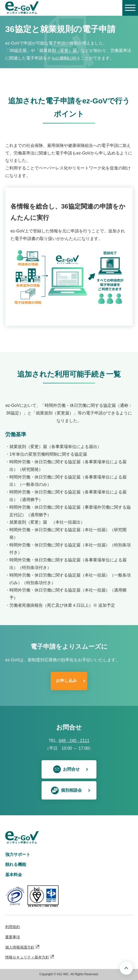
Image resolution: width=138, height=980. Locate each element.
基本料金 (14, 875)
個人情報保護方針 (22, 947)
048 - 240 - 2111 (74, 741)
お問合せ (66, 769)
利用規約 (13, 927)
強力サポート (18, 854)
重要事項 (13, 937)
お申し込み (66, 681)
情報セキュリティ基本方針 (30, 957)
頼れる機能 (16, 864)
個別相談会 (66, 790)
